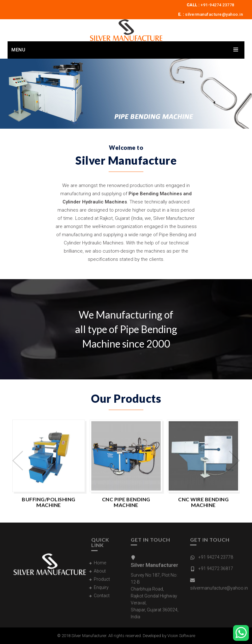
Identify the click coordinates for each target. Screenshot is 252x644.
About (100, 574)
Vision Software (181, 636)
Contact (102, 599)
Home (100, 566)
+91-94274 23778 (217, 5)
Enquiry (101, 590)
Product (102, 582)
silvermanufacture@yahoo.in (214, 14)
